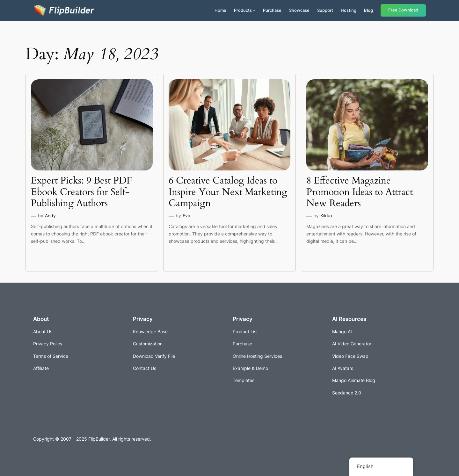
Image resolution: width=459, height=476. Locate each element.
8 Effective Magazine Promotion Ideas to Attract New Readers (360, 192)
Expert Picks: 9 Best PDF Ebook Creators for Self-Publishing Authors (81, 192)
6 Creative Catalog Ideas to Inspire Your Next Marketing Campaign (228, 192)
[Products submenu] (254, 10)
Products (243, 10)
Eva (186, 216)
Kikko (326, 216)
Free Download (403, 10)
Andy (50, 216)
